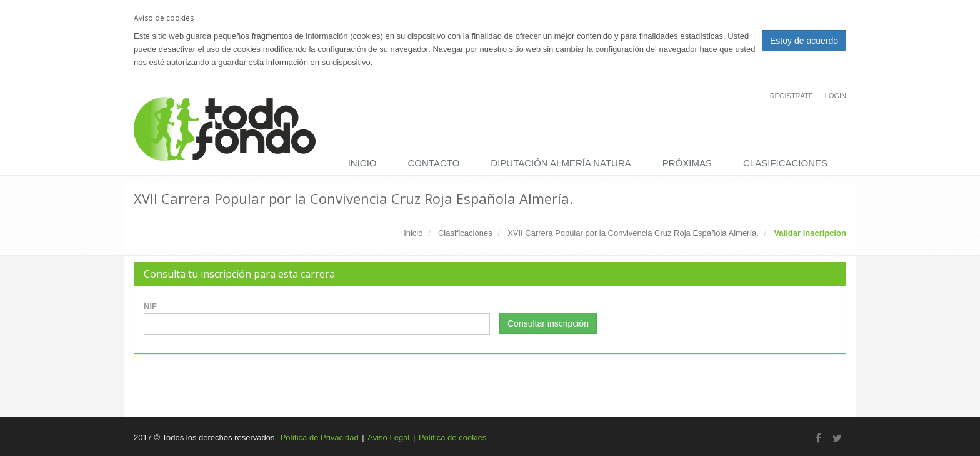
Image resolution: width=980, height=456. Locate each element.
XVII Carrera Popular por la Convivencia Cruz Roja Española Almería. (633, 233)
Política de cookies (452, 438)
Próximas (687, 163)
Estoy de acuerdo (804, 41)
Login (836, 96)
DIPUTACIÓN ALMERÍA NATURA (561, 163)
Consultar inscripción (548, 323)
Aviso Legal (388, 438)
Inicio (362, 163)
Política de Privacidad (320, 438)
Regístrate (792, 96)
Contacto (434, 163)
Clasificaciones (785, 163)
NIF (150, 306)
